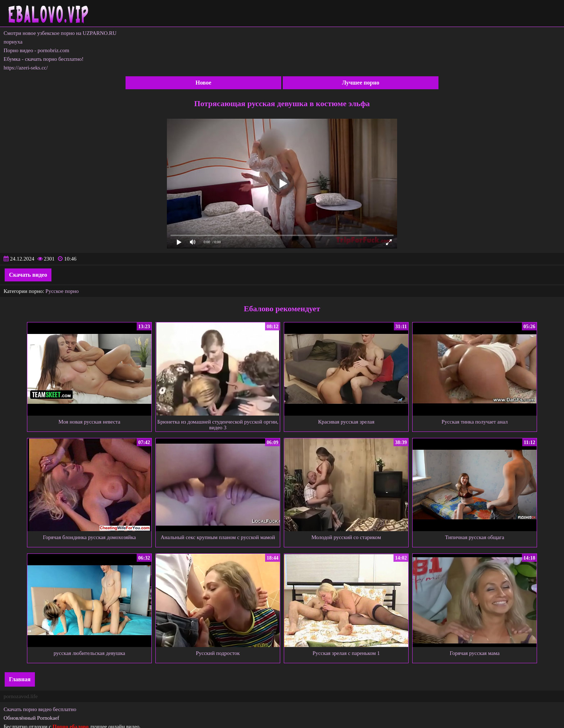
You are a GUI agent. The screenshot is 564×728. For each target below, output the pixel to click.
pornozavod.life (21, 696)
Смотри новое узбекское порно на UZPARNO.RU (60, 33)
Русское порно (62, 291)
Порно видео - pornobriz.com (36, 50)
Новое (204, 83)
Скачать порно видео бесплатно (40, 709)
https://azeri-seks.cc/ (26, 68)
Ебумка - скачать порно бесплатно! (44, 59)
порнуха (13, 42)
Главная (20, 679)
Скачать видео (28, 275)
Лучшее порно (361, 83)
